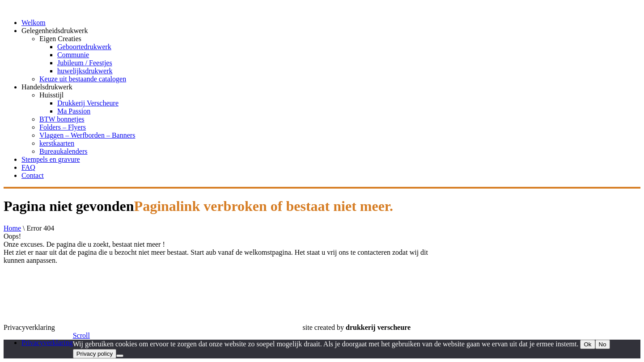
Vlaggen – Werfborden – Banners (87, 135)
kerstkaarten (57, 143)
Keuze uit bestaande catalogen (83, 79)
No (603, 344)
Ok (587, 344)
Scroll (81, 335)
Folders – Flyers (63, 127)
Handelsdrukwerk (47, 87)
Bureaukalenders (64, 151)
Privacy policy (95, 354)
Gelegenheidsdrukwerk (55, 31)
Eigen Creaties (60, 39)
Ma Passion (74, 111)
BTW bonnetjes (62, 119)
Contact (33, 175)
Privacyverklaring (47, 343)
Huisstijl (51, 95)
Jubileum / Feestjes (85, 63)
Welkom (34, 23)
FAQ (28, 167)
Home (12, 228)
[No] (120, 356)
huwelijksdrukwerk (85, 71)
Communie (73, 55)
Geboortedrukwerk (84, 47)
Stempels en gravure (51, 159)
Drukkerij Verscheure (88, 103)
